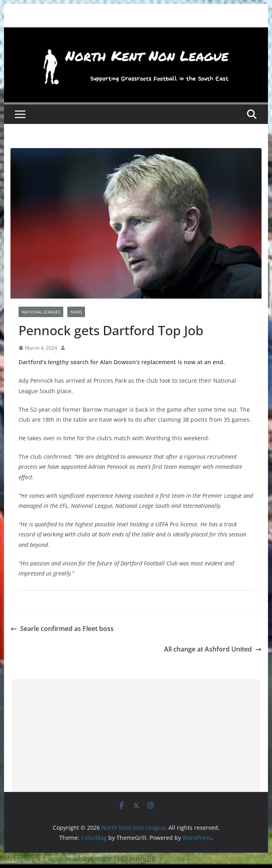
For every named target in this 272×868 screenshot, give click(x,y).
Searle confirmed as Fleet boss (62, 629)
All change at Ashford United (213, 649)
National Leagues (41, 312)
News (76, 312)
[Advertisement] (136, 736)
